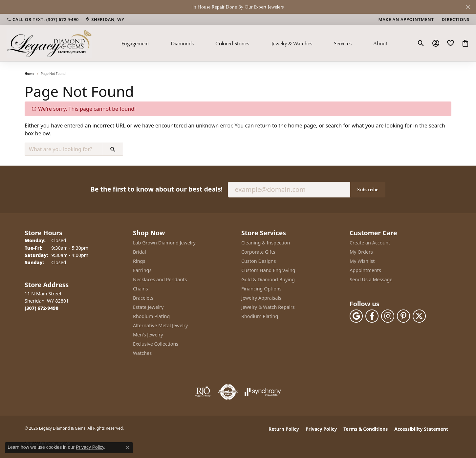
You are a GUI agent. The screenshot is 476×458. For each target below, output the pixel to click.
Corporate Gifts (258, 252)
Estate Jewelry (148, 307)
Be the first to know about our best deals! (157, 189)
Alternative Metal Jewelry (160, 325)
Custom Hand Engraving (268, 270)
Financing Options (261, 289)
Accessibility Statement (421, 429)
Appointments (365, 270)
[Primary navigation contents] (254, 43)
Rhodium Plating (151, 316)
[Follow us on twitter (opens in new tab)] (419, 316)
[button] (421, 43)
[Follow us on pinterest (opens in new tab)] (403, 316)
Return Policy (284, 429)
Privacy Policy (321, 429)
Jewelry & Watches (292, 43)
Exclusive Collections (156, 344)
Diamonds (182, 43)
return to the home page (286, 126)
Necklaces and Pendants (160, 279)
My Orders (361, 252)
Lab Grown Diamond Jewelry (164, 243)
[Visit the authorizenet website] (228, 392)
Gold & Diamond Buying (268, 279)
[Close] (468, 7)
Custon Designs (259, 261)
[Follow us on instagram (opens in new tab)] (388, 316)
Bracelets (143, 298)
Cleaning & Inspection (266, 243)
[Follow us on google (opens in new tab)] (356, 316)
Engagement (135, 43)
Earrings (142, 270)
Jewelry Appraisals (261, 298)
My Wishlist (362, 261)
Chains (141, 289)
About (380, 43)
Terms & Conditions (366, 429)
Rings (139, 261)
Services (343, 43)
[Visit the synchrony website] (263, 392)
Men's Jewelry (148, 335)
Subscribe (368, 189)
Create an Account (370, 243)
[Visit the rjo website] (203, 392)
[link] (43, 19)
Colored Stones (232, 43)
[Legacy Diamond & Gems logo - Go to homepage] (49, 43)
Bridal (140, 252)
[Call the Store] (42, 308)
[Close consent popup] (128, 447)
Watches (142, 353)
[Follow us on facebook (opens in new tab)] (372, 316)
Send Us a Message (371, 279)
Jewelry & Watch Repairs (268, 307)
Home (30, 74)
